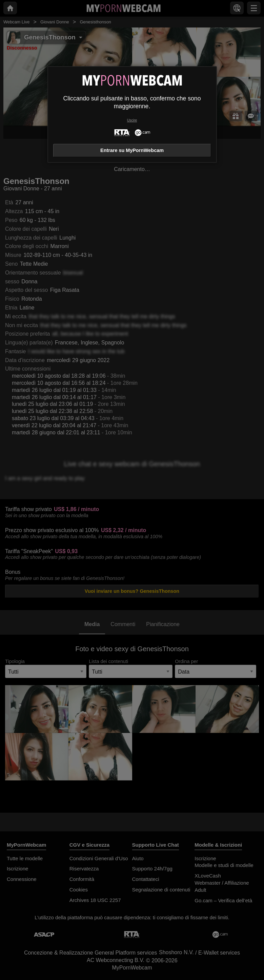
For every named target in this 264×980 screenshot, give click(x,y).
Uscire (132, 120)
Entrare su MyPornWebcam (132, 150)
